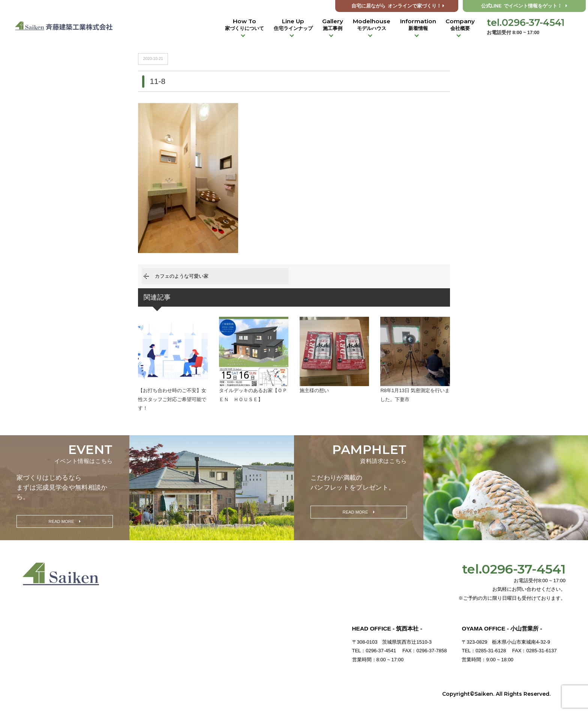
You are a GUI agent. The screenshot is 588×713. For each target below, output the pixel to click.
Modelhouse (372, 25)
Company (460, 25)
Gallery (333, 25)
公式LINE (524, 6)
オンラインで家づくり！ (398, 6)
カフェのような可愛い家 (182, 276)
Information (418, 25)
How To (244, 25)
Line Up (293, 25)
